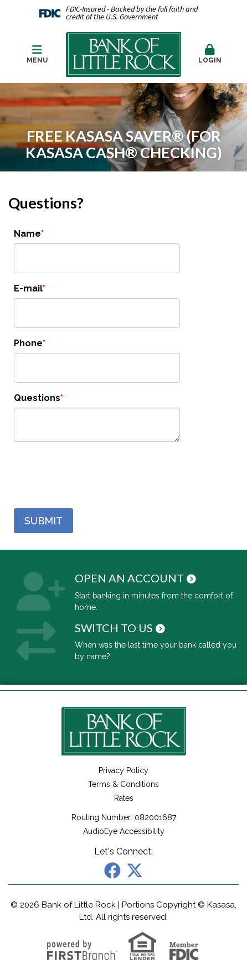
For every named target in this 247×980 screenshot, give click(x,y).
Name (27, 234)
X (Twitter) (135, 870)
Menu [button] (37, 54)
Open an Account (129, 578)
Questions (37, 398)
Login (210, 54)
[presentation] (98, 476)
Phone (28, 343)
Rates (124, 798)
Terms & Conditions (124, 784)
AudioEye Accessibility (124, 831)
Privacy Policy (124, 770)
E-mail (28, 288)
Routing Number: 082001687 (124, 817)
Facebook (112, 870)
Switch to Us (114, 628)
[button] (210, 55)
